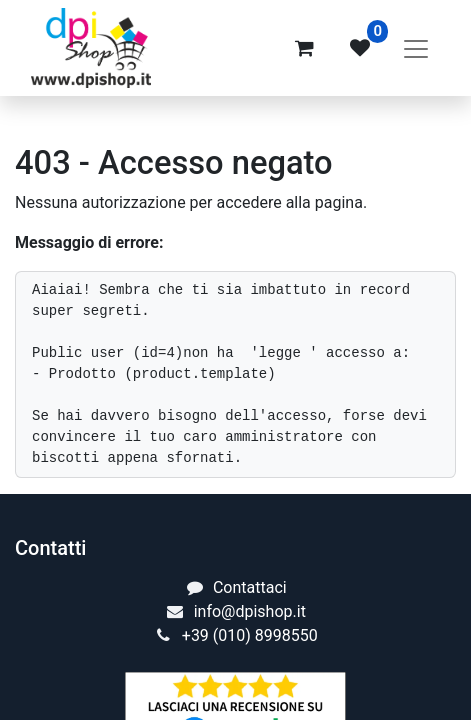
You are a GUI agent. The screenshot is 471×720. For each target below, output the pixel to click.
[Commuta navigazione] (416, 48)
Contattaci (250, 587)
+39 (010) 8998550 (250, 635)
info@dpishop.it (250, 611)
